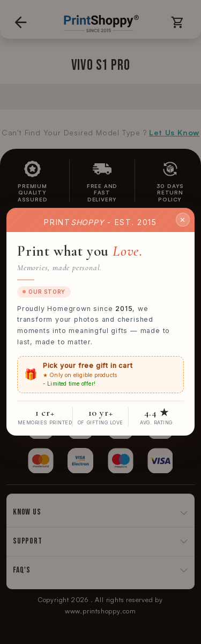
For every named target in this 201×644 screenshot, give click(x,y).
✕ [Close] (183, 220)
